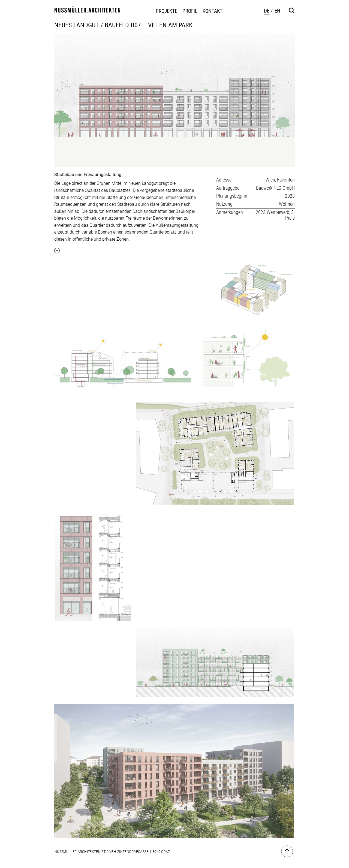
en (277, 11)
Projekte (166, 11)
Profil (190, 11)
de (267, 11)
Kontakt (213, 11)
